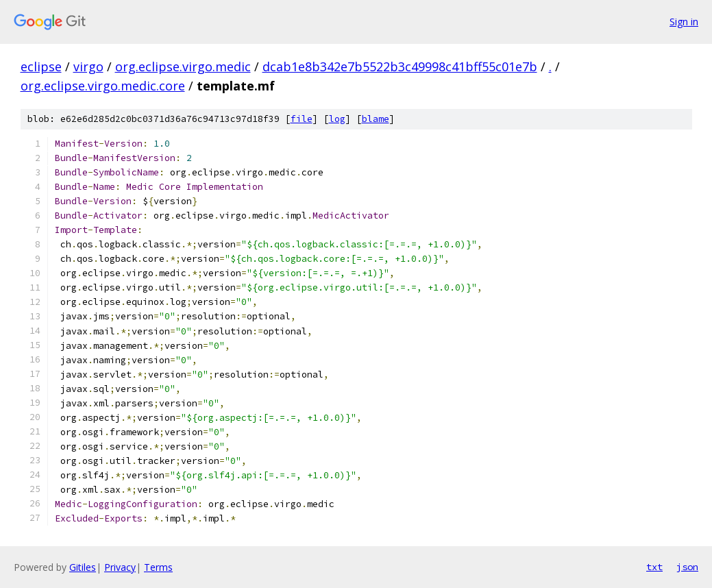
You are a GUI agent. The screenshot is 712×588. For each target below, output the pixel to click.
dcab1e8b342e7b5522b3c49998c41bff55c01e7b (400, 66)
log (337, 119)
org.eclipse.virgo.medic (183, 66)
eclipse (41, 66)
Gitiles (83, 567)
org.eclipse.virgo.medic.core (103, 86)
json (687, 567)
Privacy (120, 567)
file (302, 119)
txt (654, 567)
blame (376, 119)
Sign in (684, 22)
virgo (88, 66)
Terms (158, 567)
